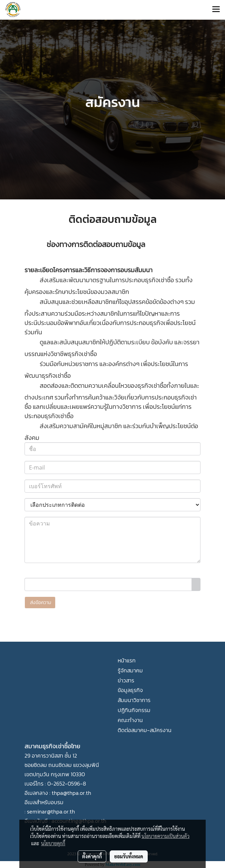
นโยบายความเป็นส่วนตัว (165, 836)
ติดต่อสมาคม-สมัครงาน (145, 730)
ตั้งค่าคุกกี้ (92, 856)
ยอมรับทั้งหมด (129, 856)
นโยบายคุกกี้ (53, 843)
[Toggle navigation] (216, 10)
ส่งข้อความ (40, 603)
